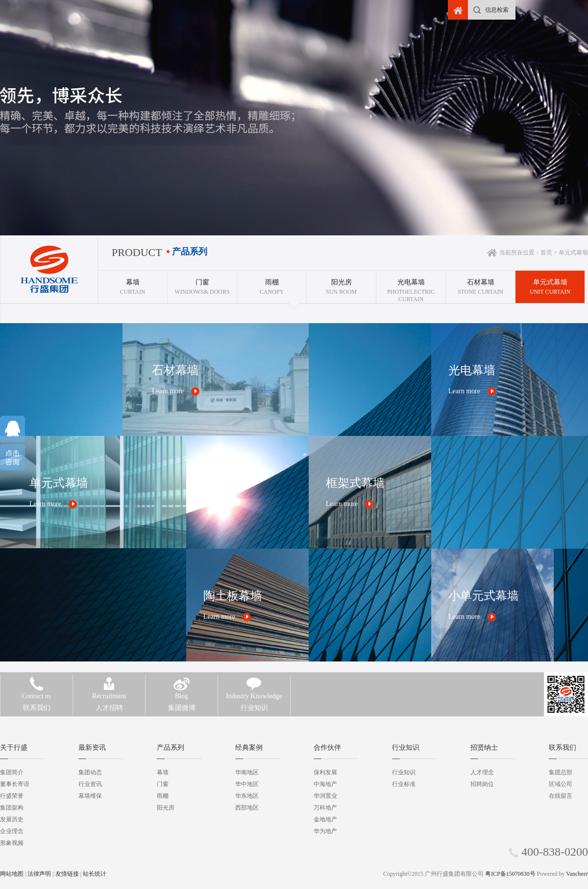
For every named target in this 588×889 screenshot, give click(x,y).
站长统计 (95, 874)
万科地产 (325, 808)
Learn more (168, 391)
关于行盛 (14, 748)
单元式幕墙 (59, 483)
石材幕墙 (175, 370)
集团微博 (182, 701)
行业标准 (404, 784)
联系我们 (37, 701)
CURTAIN (133, 283)
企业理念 (12, 831)
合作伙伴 (327, 748)
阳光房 (166, 808)
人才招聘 (109, 701)
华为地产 (325, 831)
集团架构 (12, 808)
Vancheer (577, 874)
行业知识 (254, 701)
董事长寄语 (15, 784)
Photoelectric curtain (411, 287)
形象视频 (12, 843)
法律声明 (39, 874)
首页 (546, 253)
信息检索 (497, 10)
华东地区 (247, 796)
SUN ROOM (341, 283)
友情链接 (67, 874)
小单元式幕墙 (484, 596)
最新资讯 (92, 748)
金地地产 (325, 819)
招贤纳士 (484, 748)
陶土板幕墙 (233, 596)
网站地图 (12, 874)
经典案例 (249, 748)
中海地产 (325, 784)
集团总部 (561, 772)
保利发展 (325, 772)
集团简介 (12, 772)
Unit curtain (550, 283)
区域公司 (561, 784)
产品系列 (171, 748)
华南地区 (247, 772)
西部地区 (247, 808)
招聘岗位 (482, 784)
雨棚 (163, 796)
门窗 (163, 784)
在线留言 (561, 796)
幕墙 (163, 772)
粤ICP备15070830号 (510, 874)
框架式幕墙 (355, 483)
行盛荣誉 (12, 796)
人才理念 (482, 772)
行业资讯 (90, 784)
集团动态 (90, 772)
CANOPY (272, 283)
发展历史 (12, 819)
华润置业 (325, 796)
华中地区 (247, 784)
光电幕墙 (472, 370)
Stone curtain (480, 283)
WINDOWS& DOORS (202, 283)
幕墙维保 (90, 796)
